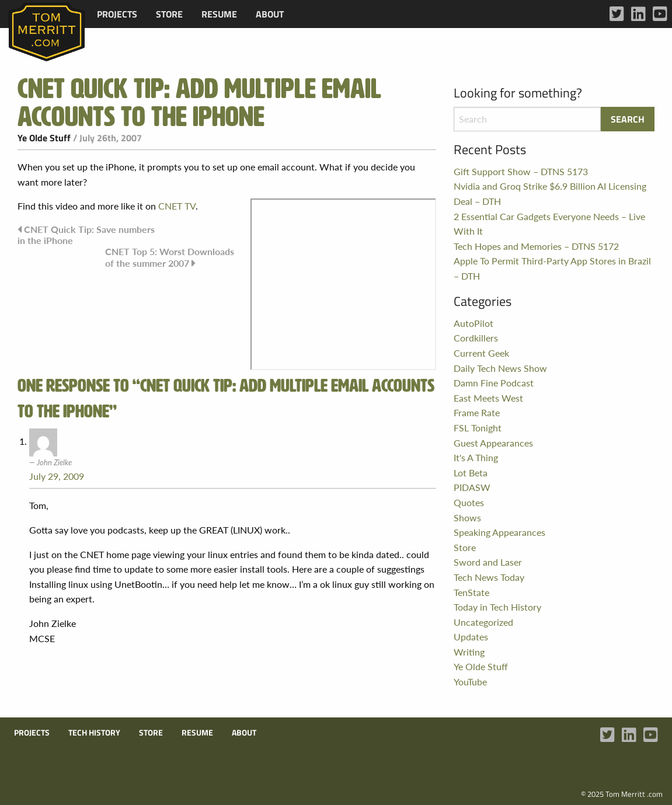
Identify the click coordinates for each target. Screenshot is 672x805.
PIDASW (472, 487)
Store (169, 14)
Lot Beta (471, 473)
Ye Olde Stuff (44, 138)
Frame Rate (477, 412)
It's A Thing (476, 457)
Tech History (94, 733)
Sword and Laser (488, 562)
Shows (467, 517)
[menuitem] (117, 14)
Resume (219, 14)
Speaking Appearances (499, 532)
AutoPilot (473, 323)
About (270, 14)
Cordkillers (476, 338)
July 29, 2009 (57, 476)
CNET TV (177, 206)
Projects (117, 14)
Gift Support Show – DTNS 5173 (521, 171)
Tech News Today (489, 577)
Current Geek (481, 353)
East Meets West (488, 398)
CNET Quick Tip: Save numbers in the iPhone (86, 235)
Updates (471, 637)
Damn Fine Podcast (494, 383)
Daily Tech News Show (500, 368)
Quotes (469, 502)
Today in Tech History (497, 607)
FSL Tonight (478, 428)
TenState (471, 592)
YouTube (470, 682)
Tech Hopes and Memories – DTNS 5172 (536, 246)
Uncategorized (483, 622)
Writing (469, 652)
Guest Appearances (493, 443)
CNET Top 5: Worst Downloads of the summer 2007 (170, 257)
